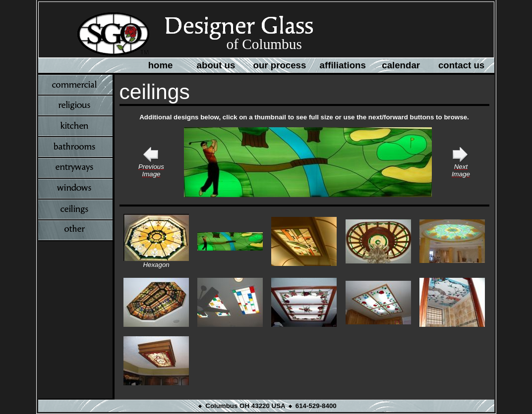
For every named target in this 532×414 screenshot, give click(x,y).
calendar (401, 65)
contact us (461, 65)
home (161, 65)
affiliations (343, 65)
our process (280, 65)
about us (216, 65)
